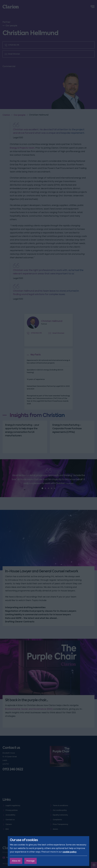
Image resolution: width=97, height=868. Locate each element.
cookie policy (70, 852)
